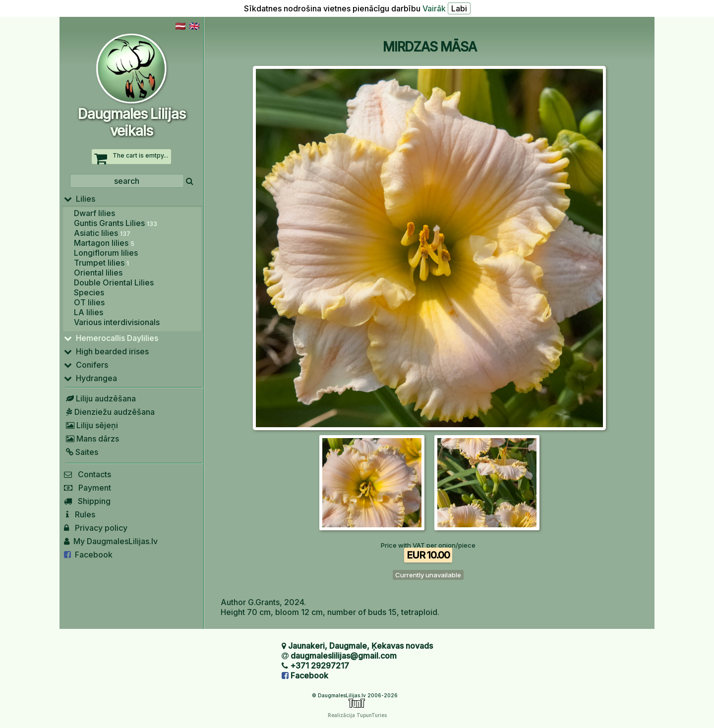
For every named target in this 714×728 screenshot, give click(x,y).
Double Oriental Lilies (114, 282)
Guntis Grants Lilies (116, 223)
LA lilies (89, 312)
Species (89, 292)
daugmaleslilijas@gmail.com (344, 656)
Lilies (80, 199)
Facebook (88, 555)
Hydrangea (90, 378)
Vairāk (434, 8)
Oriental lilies (98, 273)
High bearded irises (106, 351)
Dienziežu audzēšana (109, 412)
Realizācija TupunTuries (357, 715)
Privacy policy (96, 528)
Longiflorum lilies (106, 253)
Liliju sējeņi (91, 425)
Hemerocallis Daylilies (111, 338)
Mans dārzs (91, 439)
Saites (81, 452)
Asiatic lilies (102, 233)
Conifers (86, 365)
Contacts (88, 474)
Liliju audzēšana (100, 398)
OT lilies (89, 302)
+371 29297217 (320, 666)
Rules (80, 514)
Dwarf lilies (94, 213)
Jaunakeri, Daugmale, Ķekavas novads (360, 646)
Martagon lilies (104, 243)
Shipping (87, 501)
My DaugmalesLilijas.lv (111, 541)
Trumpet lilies (101, 263)
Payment (88, 488)
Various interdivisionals (117, 322)
